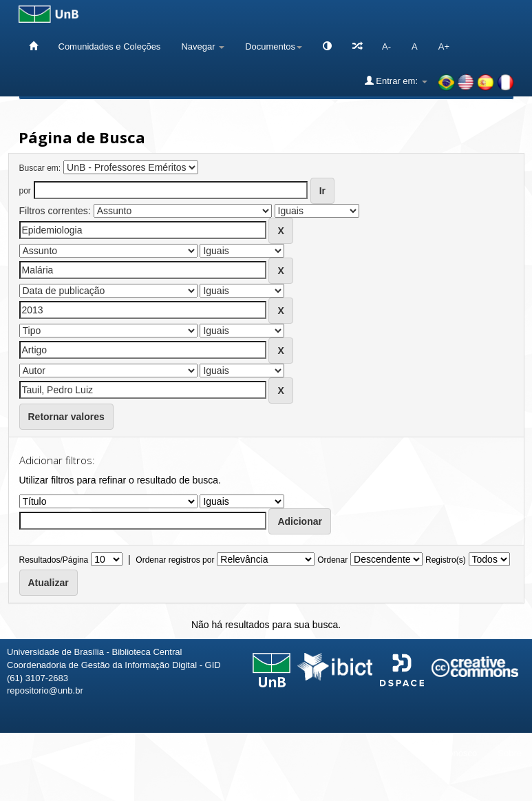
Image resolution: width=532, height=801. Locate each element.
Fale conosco (450, 753)
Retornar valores (66, 417)
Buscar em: (40, 168)
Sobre (510, 753)
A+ (444, 46)
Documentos (274, 46)
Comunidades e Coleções (110, 46)
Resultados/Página (54, 560)
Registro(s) (446, 560)
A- (386, 46)
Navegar (203, 46)
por (25, 191)
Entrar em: (396, 81)
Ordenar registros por (175, 560)
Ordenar (332, 560)
